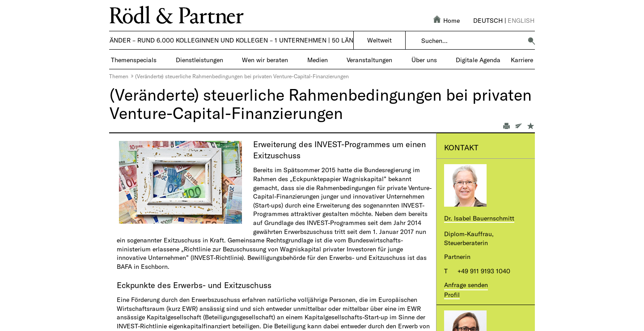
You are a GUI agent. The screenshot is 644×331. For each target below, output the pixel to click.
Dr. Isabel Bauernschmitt (479, 218)
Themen (119, 76)
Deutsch (488, 20)
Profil (452, 295)
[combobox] (472, 41)
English (521, 20)
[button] (531, 41)
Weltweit (379, 40)
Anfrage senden (466, 285)
